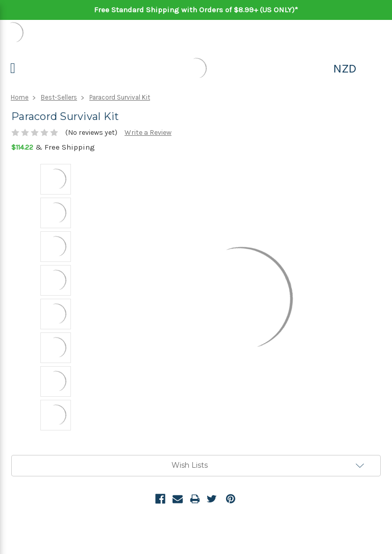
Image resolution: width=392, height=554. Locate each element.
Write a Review (148, 133)
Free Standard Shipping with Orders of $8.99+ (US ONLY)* (196, 10)
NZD (345, 68)
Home (20, 97)
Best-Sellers (59, 97)
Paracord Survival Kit (120, 97)
